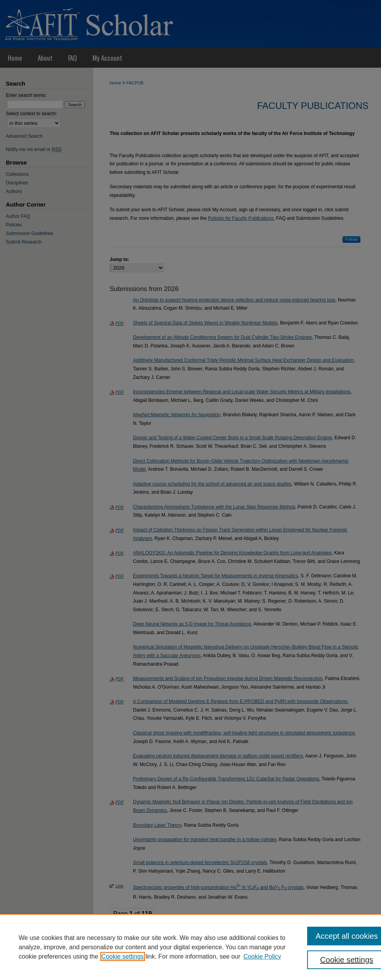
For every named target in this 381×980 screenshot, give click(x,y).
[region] (190, 947)
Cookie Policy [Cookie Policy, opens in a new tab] (262, 956)
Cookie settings (123, 956)
